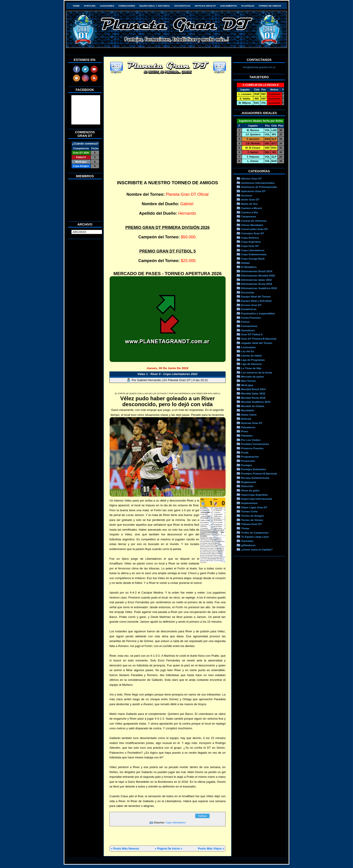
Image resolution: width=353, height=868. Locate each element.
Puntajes (90, 6)
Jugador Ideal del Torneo (257, 343)
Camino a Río (250, 212)
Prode (245, 452)
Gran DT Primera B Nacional (259, 339)
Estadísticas (182, 6)
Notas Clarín (249, 415)
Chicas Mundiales (252, 225)
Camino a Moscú (252, 208)
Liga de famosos (251, 364)
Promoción (248, 461)
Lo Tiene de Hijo (251, 368)
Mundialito (248, 410)
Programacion (250, 457)
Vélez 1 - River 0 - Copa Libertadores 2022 (168, 374)
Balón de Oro (249, 204)
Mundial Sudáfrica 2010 (256, 402)
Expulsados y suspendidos (258, 313)
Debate (246, 263)
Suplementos (229, 6)
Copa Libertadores (175, 822)
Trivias (245, 528)
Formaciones (127, 6)
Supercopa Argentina (254, 495)
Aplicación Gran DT (253, 191)
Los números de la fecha (257, 372)
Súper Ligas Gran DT (254, 507)
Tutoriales (247, 541)
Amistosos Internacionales (258, 183)
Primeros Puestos (252, 448)
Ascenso (247, 195)
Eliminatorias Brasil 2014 (257, 271)
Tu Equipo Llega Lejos (255, 537)
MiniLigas (247, 385)
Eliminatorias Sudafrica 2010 (259, 288)
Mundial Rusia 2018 (253, 398)
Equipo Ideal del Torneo (256, 296)
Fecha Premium (251, 318)
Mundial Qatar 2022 (253, 393)
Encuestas (248, 292)
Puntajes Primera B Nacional (259, 473)
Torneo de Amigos (270, 6)
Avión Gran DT (250, 199)
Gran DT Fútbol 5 (252, 334)
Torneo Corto (249, 511)
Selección (247, 486)
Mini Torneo (248, 381)
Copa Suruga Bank (253, 259)
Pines (245, 431)
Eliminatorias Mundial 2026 (258, 275)
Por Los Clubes (251, 440)
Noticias (246, 419)
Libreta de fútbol (251, 356)
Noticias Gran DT (205, 6)
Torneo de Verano (252, 520)
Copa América (250, 238)
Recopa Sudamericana (255, 478)
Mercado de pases (252, 376)
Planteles (248, 6)
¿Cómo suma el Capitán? (257, 549)
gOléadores (248, 545)
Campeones (249, 216)
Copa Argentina (251, 242)
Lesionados (248, 347)
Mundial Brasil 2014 (253, 389)
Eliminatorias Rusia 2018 (257, 284)
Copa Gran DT (250, 246)
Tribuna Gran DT (251, 524)
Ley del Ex (248, 351)
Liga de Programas (253, 360)
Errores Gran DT (251, 305)
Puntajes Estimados (254, 469)
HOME (76, 6)
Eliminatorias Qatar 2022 (256, 280)
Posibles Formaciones (255, 444)
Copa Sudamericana (254, 254)
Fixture (246, 322)
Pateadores (248, 427)
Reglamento (249, 482)
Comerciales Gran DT (255, 229)
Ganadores (107, 6)
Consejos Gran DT (253, 233)
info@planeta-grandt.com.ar (259, 67)
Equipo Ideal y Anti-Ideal (155, 6)
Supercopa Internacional (256, 499)
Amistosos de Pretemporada (259, 187)
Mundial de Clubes (253, 406)
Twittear (202, 816)
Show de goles (250, 490)
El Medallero (249, 267)
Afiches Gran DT (251, 178)
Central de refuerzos (254, 221)
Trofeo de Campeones (255, 533)
